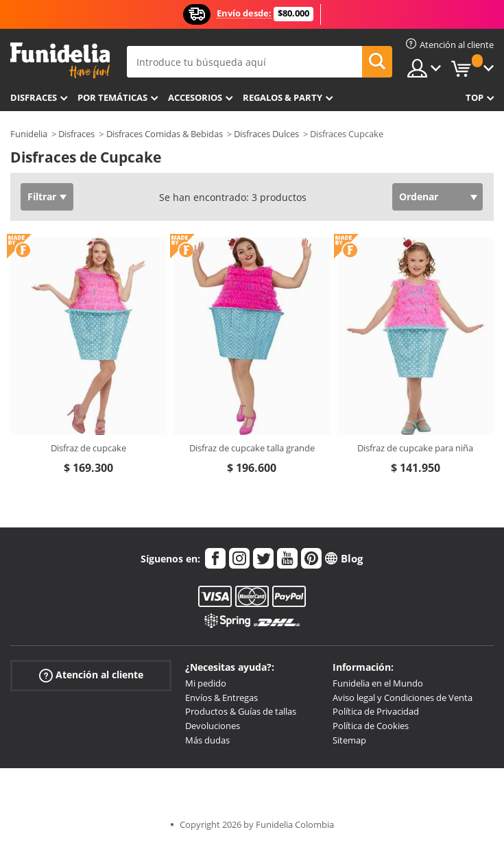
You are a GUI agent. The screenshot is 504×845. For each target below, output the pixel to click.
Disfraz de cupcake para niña (415, 448)
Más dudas (207, 740)
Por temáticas (112, 97)
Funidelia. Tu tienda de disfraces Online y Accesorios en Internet (60, 61)
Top (475, 97)
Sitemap (349, 740)
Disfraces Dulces (266, 134)
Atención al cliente (91, 675)
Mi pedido (206, 683)
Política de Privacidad (376, 711)
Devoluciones (213, 726)
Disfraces (34, 97)
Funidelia (29, 134)
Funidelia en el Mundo (378, 683)
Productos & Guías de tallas (241, 711)
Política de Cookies (371, 726)
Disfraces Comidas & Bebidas (165, 134)
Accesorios (195, 97)
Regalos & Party (283, 97)
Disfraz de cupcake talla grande (252, 448)
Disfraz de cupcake (88, 448)
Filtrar (42, 197)
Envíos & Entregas (221, 698)
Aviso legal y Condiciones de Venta (403, 698)
